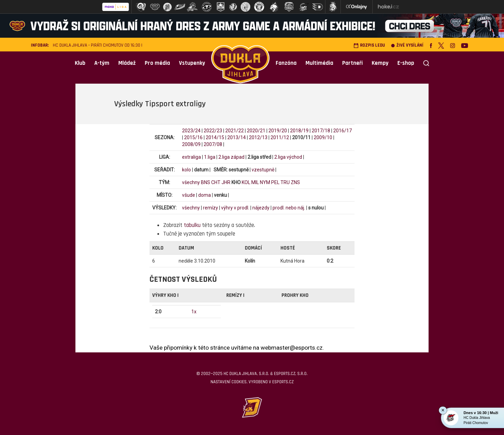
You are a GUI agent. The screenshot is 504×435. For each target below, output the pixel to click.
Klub (80, 63)
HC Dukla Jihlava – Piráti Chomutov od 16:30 (97, 45)
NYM (265, 182)
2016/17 (343, 131)
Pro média (157, 63)
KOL (246, 182)
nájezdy (261, 208)
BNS (206, 182)
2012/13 (258, 137)
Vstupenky (192, 63)
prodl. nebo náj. (289, 208)
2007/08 (213, 144)
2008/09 (191, 144)
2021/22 (235, 131)
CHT (216, 182)
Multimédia (319, 63)
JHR (226, 182)
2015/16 (193, 137)
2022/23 (213, 131)
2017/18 (321, 131)
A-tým (102, 63)
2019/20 (278, 131)
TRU (285, 182)
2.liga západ (231, 157)
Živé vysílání (407, 45)
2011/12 (280, 137)
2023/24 (191, 131)
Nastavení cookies (229, 382)
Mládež (127, 63)
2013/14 (237, 137)
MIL (255, 182)
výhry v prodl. (235, 208)
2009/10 (323, 137)
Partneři (352, 63)
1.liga (210, 157)
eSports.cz (283, 382)
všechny (191, 182)
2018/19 (299, 131)
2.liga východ (288, 157)
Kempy (380, 63)
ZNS (295, 182)
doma (205, 195)
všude (189, 195)
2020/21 (256, 131)
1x (194, 312)
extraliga (191, 157)
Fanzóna (286, 63)
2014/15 (215, 137)
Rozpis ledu (369, 45)
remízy (211, 208)
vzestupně (263, 170)
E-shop (406, 63)
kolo (187, 170)
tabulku (192, 225)
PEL (275, 182)
